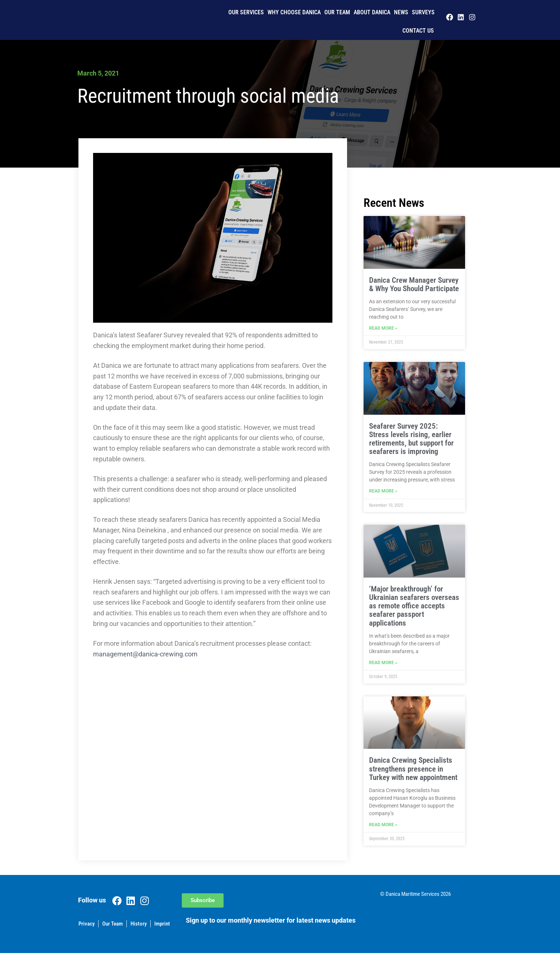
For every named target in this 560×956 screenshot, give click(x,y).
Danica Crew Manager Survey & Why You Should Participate (414, 284)
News (401, 12)
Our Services (246, 12)
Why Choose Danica (294, 12)
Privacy (86, 927)
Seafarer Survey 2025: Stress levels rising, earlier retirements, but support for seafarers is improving (411, 439)
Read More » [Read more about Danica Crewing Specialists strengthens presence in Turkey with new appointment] (383, 828)
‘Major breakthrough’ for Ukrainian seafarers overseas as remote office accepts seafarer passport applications (414, 607)
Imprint (162, 927)
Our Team (337, 12)
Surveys (423, 12)
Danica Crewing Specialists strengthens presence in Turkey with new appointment (413, 771)
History (139, 927)
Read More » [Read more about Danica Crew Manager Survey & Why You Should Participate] (383, 329)
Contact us (418, 31)
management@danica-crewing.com (145, 654)
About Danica (372, 12)
